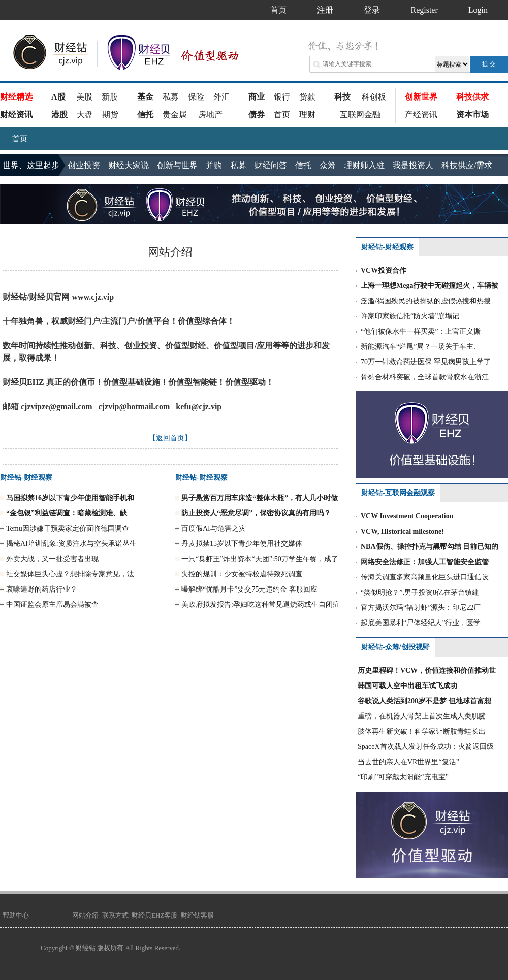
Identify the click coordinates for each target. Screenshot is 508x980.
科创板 (374, 97)
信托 (145, 115)
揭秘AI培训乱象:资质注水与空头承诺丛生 (71, 544)
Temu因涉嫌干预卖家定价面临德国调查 (68, 528)
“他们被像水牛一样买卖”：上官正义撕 (421, 331)
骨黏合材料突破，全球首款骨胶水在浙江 (425, 377)
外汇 (221, 97)
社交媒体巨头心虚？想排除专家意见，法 (70, 574)
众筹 (328, 165)
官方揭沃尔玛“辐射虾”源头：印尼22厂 (421, 608)
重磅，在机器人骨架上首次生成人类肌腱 (422, 716)
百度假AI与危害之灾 (214, 528)
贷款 (307, 97)
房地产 (210, 115)
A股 (58, 97)
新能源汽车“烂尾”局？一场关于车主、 (421, 347)
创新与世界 (177, 165)
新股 (110, 97)
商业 (257, 97)
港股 (59, 115)
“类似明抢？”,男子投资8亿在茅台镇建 (420, 592)
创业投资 (84, 165)
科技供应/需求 (467, 165)
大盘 (85, 115)
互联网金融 (360, 115)
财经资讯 (16, 115)
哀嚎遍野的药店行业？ (42, 589)
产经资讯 (421, 115)
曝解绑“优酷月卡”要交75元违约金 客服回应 (249, 589)
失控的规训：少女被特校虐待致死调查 (242, 574)
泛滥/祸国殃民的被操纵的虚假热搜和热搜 (426, 301)
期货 (110, 115)
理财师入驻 (364, 165)
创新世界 (421, 97)
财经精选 (16, 97)
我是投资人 (413, 165)
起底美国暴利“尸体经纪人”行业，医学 (421, 623)
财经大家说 (129, 165)
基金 (145, 97)
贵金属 (175, 115)
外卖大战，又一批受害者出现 (52, 559)
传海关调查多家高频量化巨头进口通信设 (425, 577)
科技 (342, 97)
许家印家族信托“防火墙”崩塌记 (410, 316)
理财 (307, 115)
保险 (196, 97)
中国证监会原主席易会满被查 (52, 605)
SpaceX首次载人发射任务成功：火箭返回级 (426, 747)
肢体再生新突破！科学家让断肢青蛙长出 (422, 731)
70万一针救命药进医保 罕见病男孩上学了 (426, 362)
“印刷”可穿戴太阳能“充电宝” (403, 777)
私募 (171, 97)
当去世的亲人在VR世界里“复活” (408, 762)
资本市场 (472, 115)
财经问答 (271, 165)
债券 (257, 115)
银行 (282, 97)
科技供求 (472, 97)
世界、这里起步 (31, 165)
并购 (214, 165)
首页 (282, 115)
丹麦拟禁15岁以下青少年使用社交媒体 (242, 544)
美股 (84, 97)
